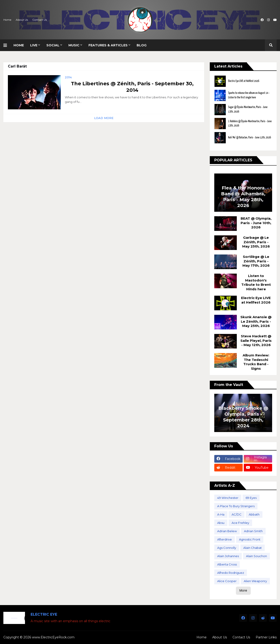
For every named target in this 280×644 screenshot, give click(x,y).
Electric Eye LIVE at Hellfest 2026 (244, 81)
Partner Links (266, 637)
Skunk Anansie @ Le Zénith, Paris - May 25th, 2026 (256, 321)
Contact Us (40, 20)
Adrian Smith (253, 531)
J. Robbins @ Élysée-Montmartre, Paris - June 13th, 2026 (250, 124)
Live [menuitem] (34, 45)
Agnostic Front (250, 539)
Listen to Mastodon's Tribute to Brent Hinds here (256, 282)
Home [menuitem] (19, 45)
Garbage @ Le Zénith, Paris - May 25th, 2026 (256, 242)
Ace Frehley (240, 523)
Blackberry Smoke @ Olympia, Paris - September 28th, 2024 (243, 417)
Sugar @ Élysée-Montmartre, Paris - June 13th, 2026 (248, 109)
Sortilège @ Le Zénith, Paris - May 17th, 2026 (256, 261)
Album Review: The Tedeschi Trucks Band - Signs (256, 362)
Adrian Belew (227, 531)
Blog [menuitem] (142, 45)
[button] (7, 45)
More (243, 591)
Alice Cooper (227, 581)
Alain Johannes (228, 556)
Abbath (254, 514)
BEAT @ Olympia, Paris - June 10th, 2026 (256, 223)
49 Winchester (228, 498)
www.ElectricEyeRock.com (53, 637)
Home (7, 20)
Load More (104, 118)
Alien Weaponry (255, 581)
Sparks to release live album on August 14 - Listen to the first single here (249, 95)
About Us (22, 20)
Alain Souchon (256, 556)
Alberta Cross (227, 564)
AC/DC (237, 514)
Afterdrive (225, 539)
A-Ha (221, 514)
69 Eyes (251, 498)
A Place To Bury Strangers (236, 506)
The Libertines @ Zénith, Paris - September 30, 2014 (132, 87)
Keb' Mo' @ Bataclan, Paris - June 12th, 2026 (250, 138)
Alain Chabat (253, 548)
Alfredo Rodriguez (231, 573)
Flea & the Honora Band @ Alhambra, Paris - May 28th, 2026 (243, 197)
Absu (221, 523)
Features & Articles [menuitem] (108, 45)
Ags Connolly (227, 548)
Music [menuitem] (74, 45)
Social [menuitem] (53, 45)
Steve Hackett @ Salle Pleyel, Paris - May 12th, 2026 (256, 340)
